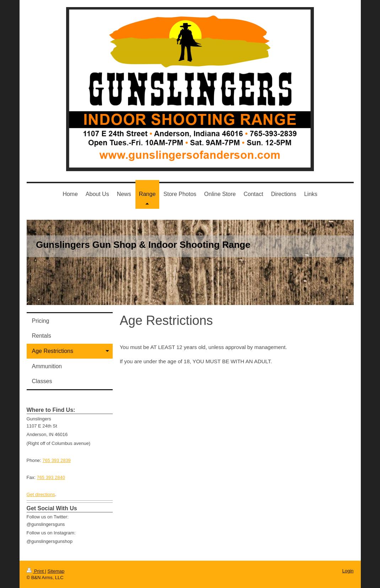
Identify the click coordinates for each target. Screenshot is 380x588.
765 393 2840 (51, 477)
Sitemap (56, 571)
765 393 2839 (57, 460)
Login (348, 571)
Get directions (41, 494)
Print (36, 571)
